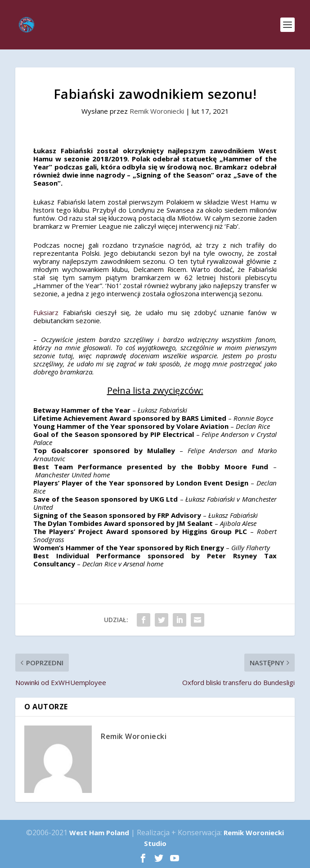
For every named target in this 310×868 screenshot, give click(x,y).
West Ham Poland (99, 832)
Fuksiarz (46, 312)
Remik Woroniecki (157, 111)
